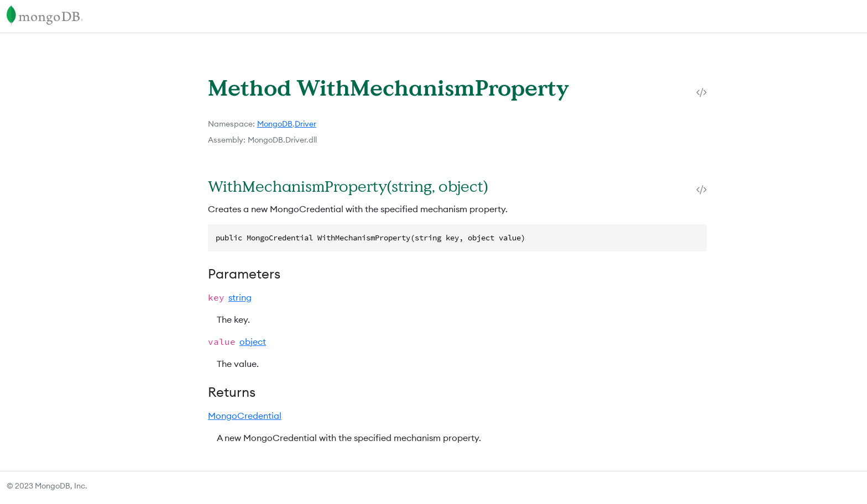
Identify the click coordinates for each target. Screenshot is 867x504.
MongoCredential (245, 416)
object (253, 342)
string (240, 297)
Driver (305, 124)
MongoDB (275, 124)
